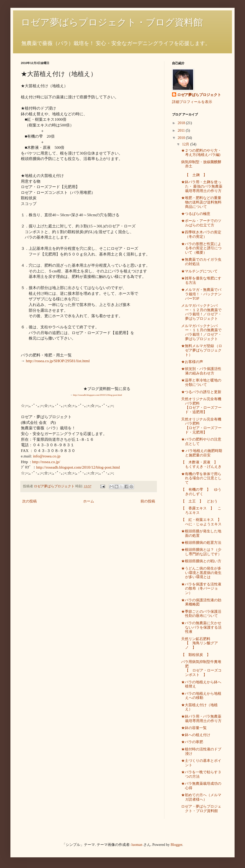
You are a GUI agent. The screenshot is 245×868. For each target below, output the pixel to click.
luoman (137, 845)
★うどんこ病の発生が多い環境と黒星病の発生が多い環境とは (201, 573)
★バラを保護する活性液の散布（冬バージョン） (201, 589)
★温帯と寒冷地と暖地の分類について (201, 382)
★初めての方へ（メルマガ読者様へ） (201, 797)
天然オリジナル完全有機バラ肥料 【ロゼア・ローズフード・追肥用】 (207, 406)
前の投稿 (148, 501)
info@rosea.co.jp (47, 456)
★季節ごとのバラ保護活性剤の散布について (201, 614)
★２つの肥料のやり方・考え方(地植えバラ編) (201, 153)
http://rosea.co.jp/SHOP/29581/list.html (58, 361)
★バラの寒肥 (192, 742)
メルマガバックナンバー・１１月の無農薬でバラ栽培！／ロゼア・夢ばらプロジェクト (201, 332)
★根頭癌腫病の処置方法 (201, 543)
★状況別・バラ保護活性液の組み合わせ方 (201, 371)
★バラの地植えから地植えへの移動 (201, 696)
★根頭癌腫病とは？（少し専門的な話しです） (201, 552)
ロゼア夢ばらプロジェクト (199, 95)
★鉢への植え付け (196, 735)
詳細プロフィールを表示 (192, 102)
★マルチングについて (199, 271)
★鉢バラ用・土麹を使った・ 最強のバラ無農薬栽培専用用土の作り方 (202, 186)
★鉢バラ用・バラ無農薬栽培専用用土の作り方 (201, 719)
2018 (182, 123)
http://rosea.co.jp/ (46, 462)
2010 (182, 138)
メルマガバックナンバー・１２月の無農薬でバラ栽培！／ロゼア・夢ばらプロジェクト (201, 312)
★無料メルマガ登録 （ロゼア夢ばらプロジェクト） (202, 350)
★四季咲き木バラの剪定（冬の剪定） (201, 234)
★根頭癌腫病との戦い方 (201, 561)
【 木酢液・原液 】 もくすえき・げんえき (201, 464)
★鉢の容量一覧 (194, 728)
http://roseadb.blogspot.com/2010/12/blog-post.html (78, 467)
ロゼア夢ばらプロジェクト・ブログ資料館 (112, 22)
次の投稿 (29, 501)
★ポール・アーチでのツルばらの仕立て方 (201, 223)
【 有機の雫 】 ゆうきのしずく (201, 492)
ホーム (89, 501)
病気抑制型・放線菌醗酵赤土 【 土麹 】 (205, 168)
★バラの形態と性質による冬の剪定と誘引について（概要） (201, 248)
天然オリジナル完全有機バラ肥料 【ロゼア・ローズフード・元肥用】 (210, 426)
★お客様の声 (192, 362)
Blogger (176, 845)
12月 (186, 144)
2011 (182, 130)
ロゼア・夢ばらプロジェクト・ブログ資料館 (201, 809)
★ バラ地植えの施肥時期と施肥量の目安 (202, 453)
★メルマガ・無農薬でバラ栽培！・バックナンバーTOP (201, 294)
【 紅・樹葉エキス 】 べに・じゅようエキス (203, 522)
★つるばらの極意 (196, 214)
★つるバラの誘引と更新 (201, 392)
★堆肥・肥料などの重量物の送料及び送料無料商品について (201, 202)
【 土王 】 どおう (199, 501)
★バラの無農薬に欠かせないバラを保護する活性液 (201, 627)
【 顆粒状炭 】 (196, 655)
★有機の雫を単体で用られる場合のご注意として (201, 478)
